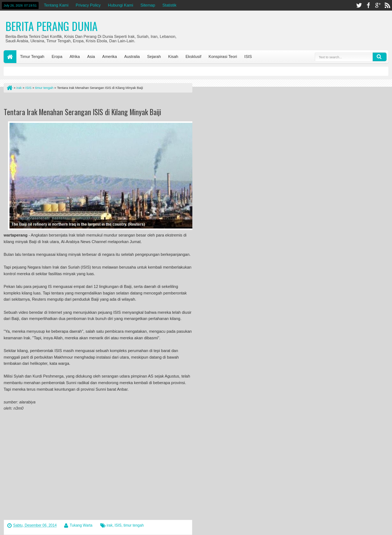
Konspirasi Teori (223, 56)
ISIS (248, 56)
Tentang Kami (56, 5)
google (378, 5)
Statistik (170, 5)
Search (380, 57)
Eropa (57, 56)
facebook (368, 5)
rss (387, 5)
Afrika (75, 56)
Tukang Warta (81, 525)
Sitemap (148, 5)
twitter (359, 5)
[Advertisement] (89, 101)
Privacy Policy (88, 5)
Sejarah (154, 56)
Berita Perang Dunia (52, 26)
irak (110, 525)
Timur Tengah (32, 56)
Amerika (110, 56)
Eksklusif (193, 56)
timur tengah (134, 525)
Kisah (173, 56)
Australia (132, 56)
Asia (91, 56)
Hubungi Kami (120, 5)
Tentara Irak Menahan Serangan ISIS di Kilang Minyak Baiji (82, 112)
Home (10, 57)
